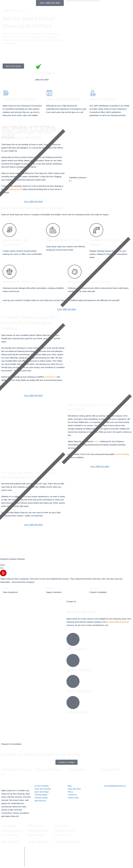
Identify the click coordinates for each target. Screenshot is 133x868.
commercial (125, 622)
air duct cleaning (123, 454)
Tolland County (16, 189)
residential (112, 622)
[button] (83, 1)
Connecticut (51, 377)
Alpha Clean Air (43, 850)
